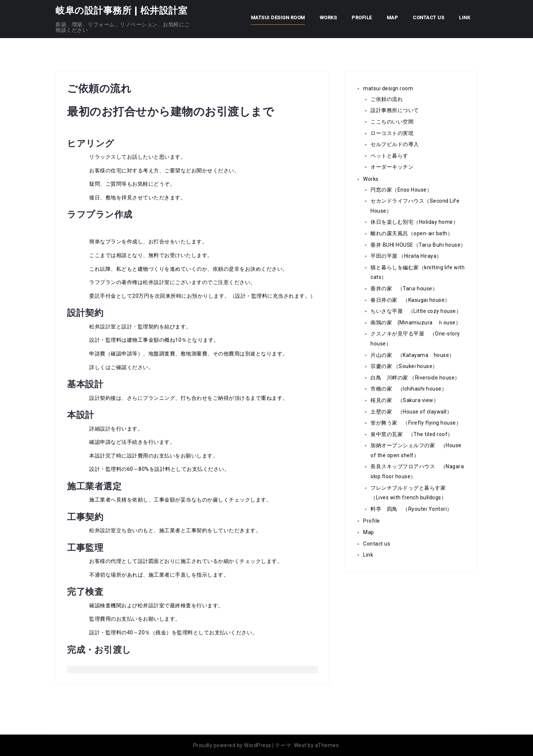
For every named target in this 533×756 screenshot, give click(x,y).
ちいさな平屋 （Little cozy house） (416, 311)
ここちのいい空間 (392, 122)
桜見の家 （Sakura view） (405, 400)
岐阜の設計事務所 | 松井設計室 (121, 10)
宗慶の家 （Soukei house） (404, 366)
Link (465, 18)
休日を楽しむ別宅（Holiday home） (414, 222)
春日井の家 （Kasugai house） (410, 300)
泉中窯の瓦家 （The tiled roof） (412, 434)
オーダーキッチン (395, 167)
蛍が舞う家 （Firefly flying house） (416, 423)
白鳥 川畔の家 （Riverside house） (415, 378)
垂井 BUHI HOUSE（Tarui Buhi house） (418, 245)
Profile (362, 18)
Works (328, 18)
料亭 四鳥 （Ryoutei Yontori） (411, 509)
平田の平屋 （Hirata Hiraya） (406, 256)
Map (393, 18)
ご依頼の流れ (387, 99)
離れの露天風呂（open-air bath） (412, 233)
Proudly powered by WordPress (232, 745)
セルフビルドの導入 (395, 144)
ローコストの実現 (392, 133)
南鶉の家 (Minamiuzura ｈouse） (416, 323)
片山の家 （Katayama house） (413, 355)
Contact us (428, 18)
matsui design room (278, 18)
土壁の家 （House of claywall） (411, 412)
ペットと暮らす (389, 156)
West (300, 745)
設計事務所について (395, 110)
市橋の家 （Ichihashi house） (409, 389)
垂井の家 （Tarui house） (404, 288)
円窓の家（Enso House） (401, 190)
